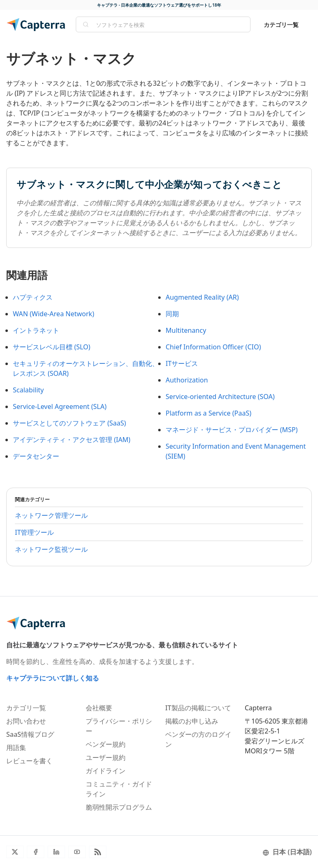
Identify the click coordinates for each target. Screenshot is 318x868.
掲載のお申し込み (192, 721)
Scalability (28, 390)
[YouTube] (77, 852)
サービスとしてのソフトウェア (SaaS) (69, 423)
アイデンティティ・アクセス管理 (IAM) (72, 440)
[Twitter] (15, 852)
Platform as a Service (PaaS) (208, 413)
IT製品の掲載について (198, 708)
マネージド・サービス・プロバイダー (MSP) (232, 430)
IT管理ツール (34, 532)
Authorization (187, 380)
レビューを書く (29, 761)
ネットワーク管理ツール (51, 515)
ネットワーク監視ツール (51, 549)
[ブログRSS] (98, 852)
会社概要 (99, 708)
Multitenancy (186, 330)
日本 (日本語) (287, 852)
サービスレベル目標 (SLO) (52, 347)
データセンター (36, 456)
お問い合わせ (26, 721)
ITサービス (182, 363)
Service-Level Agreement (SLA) (60, 406)
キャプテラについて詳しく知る (53, 678)
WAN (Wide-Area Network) (53, 314)
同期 (172, 314)
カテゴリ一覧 (281, 25)
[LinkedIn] (56, 852)
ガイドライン (106, 771)
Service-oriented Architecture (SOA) (220, 397)
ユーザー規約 (106, 757)
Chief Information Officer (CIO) (213, 347)
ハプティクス (33, 297)
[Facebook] (36, 852)
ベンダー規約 (106, 744)
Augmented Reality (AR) (202, 297)
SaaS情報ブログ (30, 734)
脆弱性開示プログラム (119, 807)
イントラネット (36, 330)
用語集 (16, 748)
